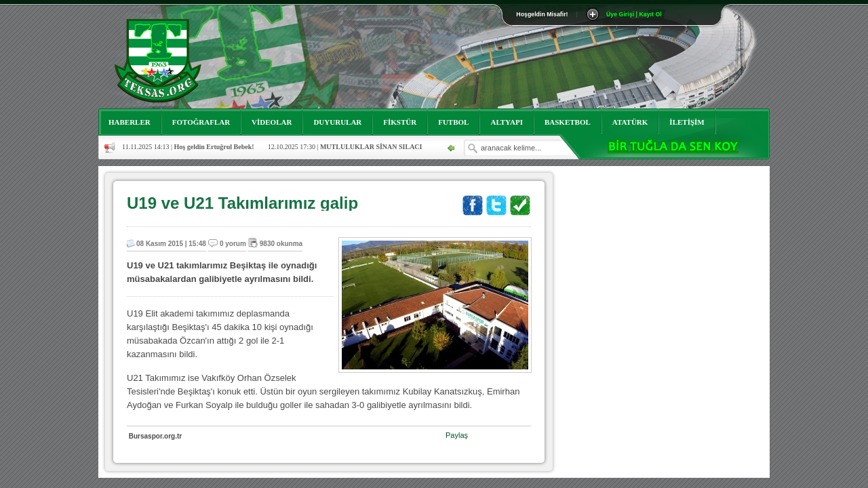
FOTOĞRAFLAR (201, 122)
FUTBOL (453, 122)
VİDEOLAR (272, 122)
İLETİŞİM (687, 122)
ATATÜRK (630, 122)
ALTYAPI (507, 122)
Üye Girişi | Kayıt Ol (634, 14)
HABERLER (130, 122)
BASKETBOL (568, 122)
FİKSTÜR (400, 122)
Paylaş (457, 435)
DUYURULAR (337, 122)
